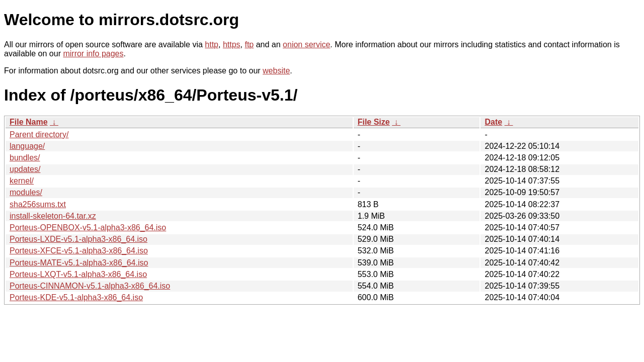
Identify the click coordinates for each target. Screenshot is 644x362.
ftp (249, 44)
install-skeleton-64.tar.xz (53, 216)
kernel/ (22, 181)
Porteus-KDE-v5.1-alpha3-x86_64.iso (76, 297)
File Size (374, 122)
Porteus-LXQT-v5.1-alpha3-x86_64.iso (78, 274)
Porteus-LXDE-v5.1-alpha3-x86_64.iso (78, 239)
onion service (306, 44)
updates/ (25, 169)
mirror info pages (93, 54)
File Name (29, 122)
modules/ (26, 192)
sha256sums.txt (38, 204)
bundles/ (25, 158)
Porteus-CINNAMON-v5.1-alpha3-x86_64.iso (90, 286)
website (276, 71)
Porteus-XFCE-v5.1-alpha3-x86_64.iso (79, 251)
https (232, 44)
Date (493, 122)
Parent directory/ (39, 134)
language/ (27, 146)
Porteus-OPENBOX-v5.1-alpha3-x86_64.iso (88, 228)
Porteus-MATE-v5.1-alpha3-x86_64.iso (79, 263)
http (212, 44)
